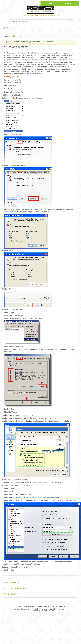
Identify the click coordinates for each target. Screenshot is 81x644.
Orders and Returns (58, 606)
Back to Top (9, 312)
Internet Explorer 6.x (13, 83)
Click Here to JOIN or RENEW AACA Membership (41, 16)
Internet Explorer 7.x (13, 80)
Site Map (19, 606)
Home (6, 36)
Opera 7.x (8, 88)
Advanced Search (42, 606)
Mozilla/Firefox (10, 85)
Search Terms (29, 606)
